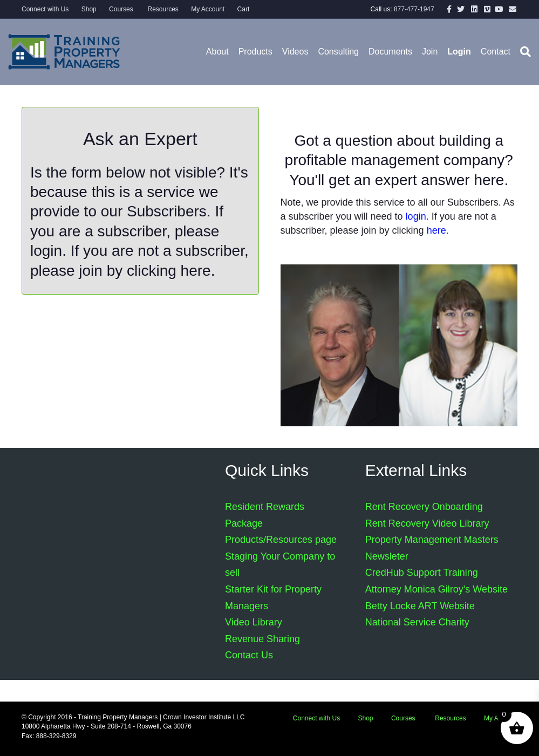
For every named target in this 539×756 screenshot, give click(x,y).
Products (255, 52)
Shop (89, 9)
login (46, 251)
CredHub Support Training (422, 573)
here (196, 271)
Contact (496, 52)
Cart (244, 9)
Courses (121, 9)
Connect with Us (45, 9)
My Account (208, 9)
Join (430, 52)
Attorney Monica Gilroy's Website (436, 589)
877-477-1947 (414, 9)
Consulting (338, 52)
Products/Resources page (281, 540)
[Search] (523, 52)
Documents (390, 52)
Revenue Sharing (262, 639)
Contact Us (249, 655)
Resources (162, 9)
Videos (295, 52)
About (217, 52)
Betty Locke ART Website (420, 606)
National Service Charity (417, 622)
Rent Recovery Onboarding (424, 507)
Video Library (254, 622)
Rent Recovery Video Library (427, 523)
